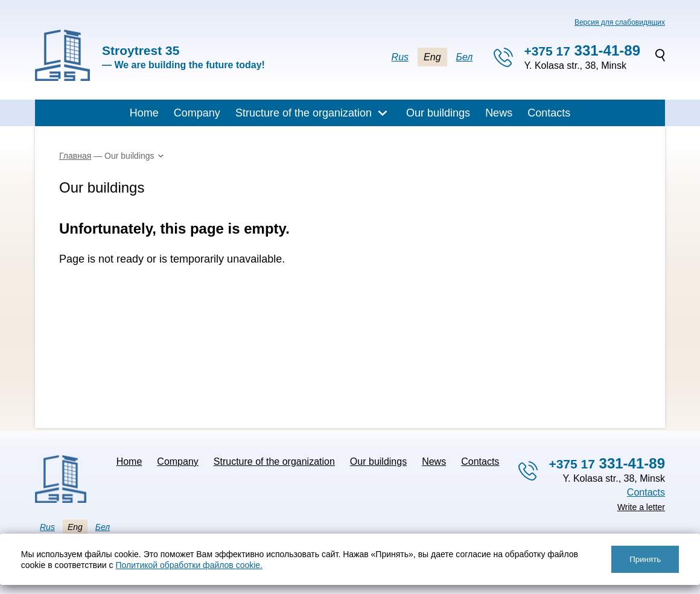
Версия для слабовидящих (620, 22)
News (499, 113)
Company (197, 113)
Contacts (549, 113)
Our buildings (438, 113)
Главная (75, 156)
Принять (645, 559)
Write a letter (641, 507)
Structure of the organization (304, 113)
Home (144, 113)
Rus (400, 57)
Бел (465, 57)
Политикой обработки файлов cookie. (189, 565)
